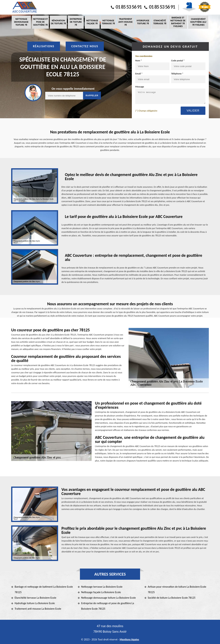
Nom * (139, 61)
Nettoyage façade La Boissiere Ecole (101, 592)
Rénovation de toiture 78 (58, 22)
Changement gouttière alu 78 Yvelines (198, 22)
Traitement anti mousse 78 (125, 22)
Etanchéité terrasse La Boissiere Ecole (35, 598)
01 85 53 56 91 (126, 7)
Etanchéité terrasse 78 (160, 22)
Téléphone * (177, 74)
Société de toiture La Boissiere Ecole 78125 (172, 598)
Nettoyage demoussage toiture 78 (21, 22)
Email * (139, 74)
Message (140, 87)
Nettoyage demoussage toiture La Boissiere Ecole (108, 598)
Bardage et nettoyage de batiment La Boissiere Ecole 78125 (44, 589)
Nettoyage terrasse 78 (108, 22)
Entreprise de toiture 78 (76, 22)
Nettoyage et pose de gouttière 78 (40, 22)
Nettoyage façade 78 (92, 22)
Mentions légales (129, 639)
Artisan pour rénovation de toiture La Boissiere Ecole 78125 (177, 589)
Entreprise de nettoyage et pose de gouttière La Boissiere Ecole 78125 (108, 606)
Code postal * (178, 61)
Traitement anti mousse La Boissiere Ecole (38, 609)
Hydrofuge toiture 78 (143, 22)
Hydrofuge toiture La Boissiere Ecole (35, 603)
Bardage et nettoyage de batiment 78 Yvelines (178, 22)
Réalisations (44, 46)
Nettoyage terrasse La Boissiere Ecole (102, 587)
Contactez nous (85, 46)
